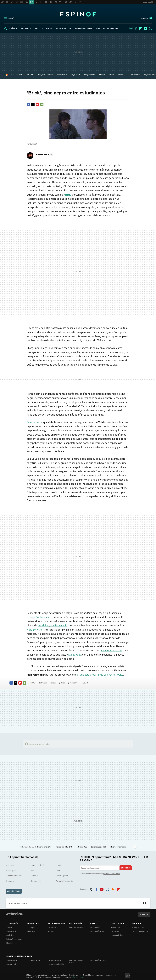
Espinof (78, 14)
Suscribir (126, 868)
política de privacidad (111, 874)
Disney (111, 75)
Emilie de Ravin (59, 625)
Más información (78, 977)
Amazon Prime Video (15, 876)
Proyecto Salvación (46, 75)
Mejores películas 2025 (64, 847)
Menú (11, 18)
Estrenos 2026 (82, 847)
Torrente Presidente (64, 881)
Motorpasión (95, 927)
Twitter (150, 28)
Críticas (53, 683)
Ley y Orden (76, 75)
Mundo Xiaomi (12, 943)
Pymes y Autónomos (140, 931)
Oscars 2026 (36, 881)
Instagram (131, 28)
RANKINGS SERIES (83, 28)
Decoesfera (115, 931)
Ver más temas (14, 891)
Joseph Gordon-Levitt (39, 617)
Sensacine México (55, 960)
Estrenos (43, 683)
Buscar (145, 903)
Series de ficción (38, 865)
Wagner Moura (90, 75)
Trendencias (115, 927)
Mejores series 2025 (45, 847)
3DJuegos (31, 927)
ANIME (49, 28)
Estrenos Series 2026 (99, 847)
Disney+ (121, 75)
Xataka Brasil (11, 964)
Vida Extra (31, 931)
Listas (58, 870)
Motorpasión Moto (97, 931)
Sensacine (52, 927)
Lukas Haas (75, 655)
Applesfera (10, 935)
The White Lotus (134, 75)
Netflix (34, 870)
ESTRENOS (26, 28)
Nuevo (144, 18)
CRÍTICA (13, 28)
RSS (113, 889)
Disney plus (11, 870)
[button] (44, 155)
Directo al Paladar (76, 927)
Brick (63, 683)
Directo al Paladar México (76, 961)
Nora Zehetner (35, 630)
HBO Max (35, 876)
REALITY (39, 28)
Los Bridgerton (62, 876)
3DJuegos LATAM (33, 960)
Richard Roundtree (112, 650)
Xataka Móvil (11, 931)
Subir (142, 915)
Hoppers (10, 881)
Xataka (9, 927)
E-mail (42, 104)
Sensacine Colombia (56, 964)
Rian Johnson (34, 422)
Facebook (136, 28)
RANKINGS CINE (64, 28)
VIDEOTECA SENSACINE (107, 28)
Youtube (146, 28)
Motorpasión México (98, 960)
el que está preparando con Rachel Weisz (100, 675)
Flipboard (141, 28)
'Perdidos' (43, 625)
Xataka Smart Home (14, 939)
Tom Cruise (30, 75)
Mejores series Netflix (118, 847)
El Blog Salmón (138, 927)
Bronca (102, 75)
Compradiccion (117, 935)
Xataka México (12, 960)
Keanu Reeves (62, 75)
